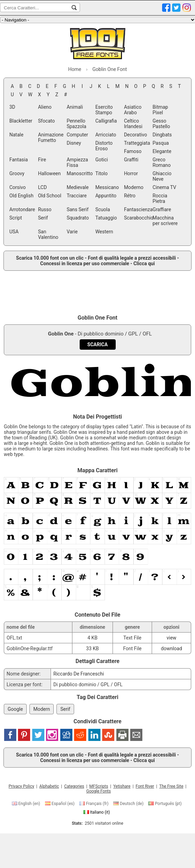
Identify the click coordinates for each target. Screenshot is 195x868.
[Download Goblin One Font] (97, 344)
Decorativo (136, 135)
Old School (50, 196)
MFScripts (99, 786)
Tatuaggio (106, 218)
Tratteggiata (137, 143)
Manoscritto (79, 173)
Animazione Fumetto (51, 137)
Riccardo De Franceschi (79, 674)
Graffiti (131, 160)
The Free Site (171, 786)
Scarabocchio (138, 218)
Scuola (103, 209)
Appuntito (106, 196)
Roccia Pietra (160, 198)
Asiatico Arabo (133, 110)
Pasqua (161, 143)
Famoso (133, 151)
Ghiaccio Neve (162, 176)
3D (12, 107)
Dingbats (162, 135)
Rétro (130, 196)
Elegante (162, 151)
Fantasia (19, 160)
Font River (145, 786)
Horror (131, 173)
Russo (45, 209)
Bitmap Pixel (160, 110)
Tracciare (77, 196)
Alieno (45, 107)
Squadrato (78, 218)
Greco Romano (162, 162)
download (172, 648)
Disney (74, 143)
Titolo (101, 173)
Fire (42, 160)
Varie (72, 232)
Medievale (77, 187)
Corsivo (17, 187)
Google (15, 709)
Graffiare (162, 209)
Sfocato (47, 121)
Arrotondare (22, 209)
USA (14, 232)
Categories (74, 786)
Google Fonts (99, 791)
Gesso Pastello (161, 124)
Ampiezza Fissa (77, 162)
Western (104, 232)
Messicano (107, 187)
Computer (77, 135)
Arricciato (106, 135)
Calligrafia (106, 121)
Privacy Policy (21, 786)
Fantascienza (138, 209)
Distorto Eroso (104, 146)
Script (16, 218)
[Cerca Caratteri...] (74, 8)
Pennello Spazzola (76, 124)
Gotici (101, 160)
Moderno (134, 187)
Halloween (50, 173)
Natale (16, 135)
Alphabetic (49, 786)
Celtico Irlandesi (133, 124)
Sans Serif (77, 209)
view (171, 638)
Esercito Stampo (104, 110)
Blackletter (21, 121)
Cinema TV (165, 187)
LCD (42, 187)
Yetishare (122, 786)
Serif (43, 218)
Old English (21, 196)
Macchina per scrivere (165, 221)
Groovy (17, 173)
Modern (42, 709)
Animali (75, 107)
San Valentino (48, 234)
